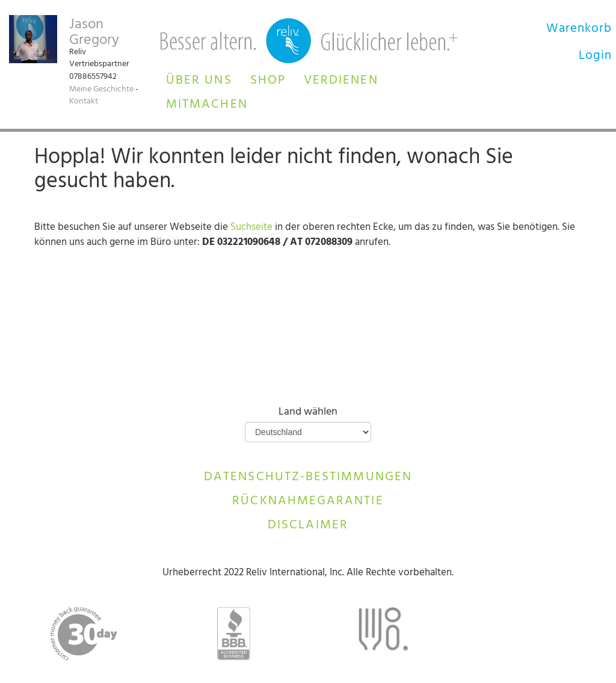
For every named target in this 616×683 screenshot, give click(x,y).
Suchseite (251, 228)
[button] (199, 79)
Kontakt (84, 102)
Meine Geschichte (101, 90)
